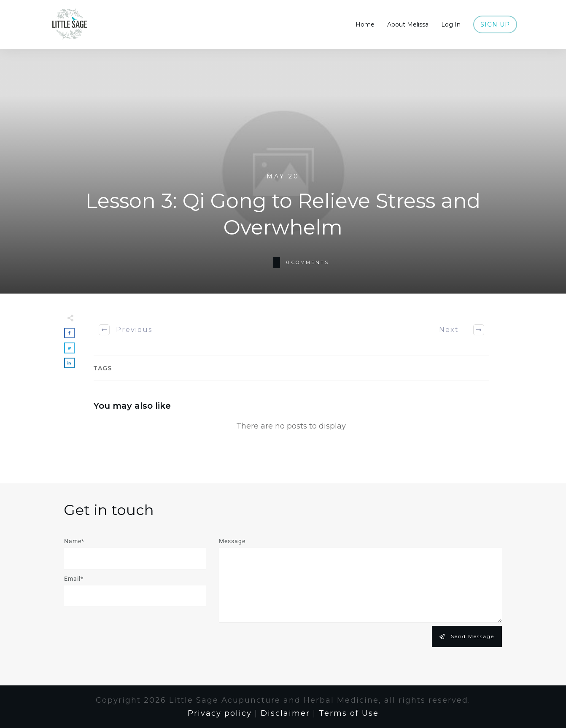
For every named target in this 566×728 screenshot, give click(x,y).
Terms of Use (349, 713)
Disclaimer (285, 713)
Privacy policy (220, 713)
